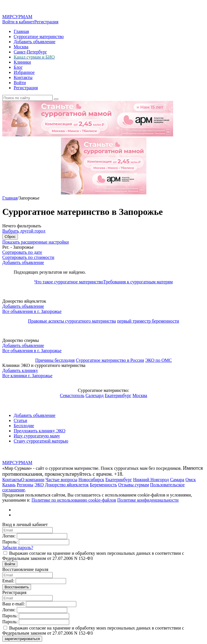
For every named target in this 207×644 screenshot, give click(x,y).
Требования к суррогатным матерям (138, 282)
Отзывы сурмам (134, 485)
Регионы (25, 485)
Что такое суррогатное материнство (69, 282)
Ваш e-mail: (14, 604)
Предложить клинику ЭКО (39, 431)
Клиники (22, 62)
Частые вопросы (62, 480)
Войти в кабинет (18, 22)
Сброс (10, 237)
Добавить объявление (35, 42)
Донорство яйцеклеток (67, 485)
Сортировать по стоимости (28, 257)
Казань (9, 485)
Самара (177, 480)
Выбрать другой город (24, 231)
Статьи (20, 420)
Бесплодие (24, 426)
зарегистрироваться (22, 639)
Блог (18, 67)
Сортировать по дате (22, 252)
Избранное (24, 72)
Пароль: (10, 542)
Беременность (103, 485)
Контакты (23, 77)
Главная (21, 31)
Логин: (9, 536)
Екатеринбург (118, 395)
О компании (33, 480)
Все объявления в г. (32, 311)
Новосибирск (91, 480)
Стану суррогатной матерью (41, 441)
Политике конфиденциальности (148, 500)
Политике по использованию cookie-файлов (74, 500)
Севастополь (72, 395)
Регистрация (46, 22)
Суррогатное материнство (39, 37)
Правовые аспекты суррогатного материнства (72, 321)
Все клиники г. (27, 376)
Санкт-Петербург (30, 52)
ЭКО (39, 485)
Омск (191, 480)
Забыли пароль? (18, 548)
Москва (21, 47)
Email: (8, 581)
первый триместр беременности (148, 321)
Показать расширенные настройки (36, 242)
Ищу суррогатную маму (37, 436)
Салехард (95, 395)
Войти (20, 83)
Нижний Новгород (151, 480)
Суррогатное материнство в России (110, 360)
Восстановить (17, 587)
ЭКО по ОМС (158, 360)
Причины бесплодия (55, 360)
